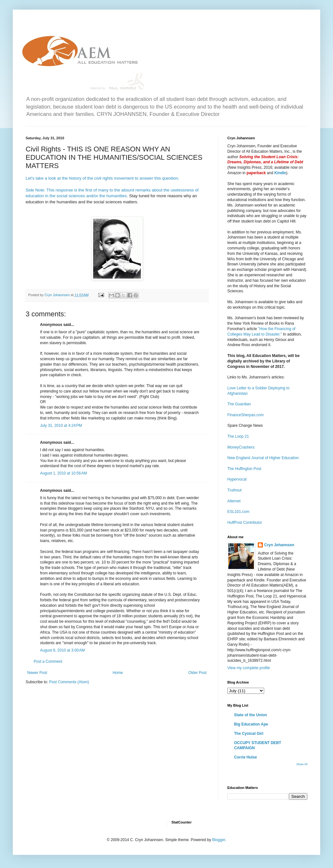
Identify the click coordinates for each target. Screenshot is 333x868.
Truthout (234, 490)
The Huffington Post (244, 469)
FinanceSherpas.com (245, 415)
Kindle (280, 173)
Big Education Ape (251, 724)
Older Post (197, 673)
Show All (302, 764)
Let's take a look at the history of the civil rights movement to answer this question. (102, 178)
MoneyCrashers (241, 447)
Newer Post (37, 673)
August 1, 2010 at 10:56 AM (63, 473)
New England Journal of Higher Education (263, 458)
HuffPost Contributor (245, 523)
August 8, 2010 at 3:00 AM (62, 650)
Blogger (219, 840)
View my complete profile (249, 668)
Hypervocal (237, 479)
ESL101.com (238, 512)
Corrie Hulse (245, 757)
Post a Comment (48, 661)
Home (118, 673)
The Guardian (239, 404)
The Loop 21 (238, 436)
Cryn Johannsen (279, 545)
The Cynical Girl (249, 734)
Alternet (234, 501)
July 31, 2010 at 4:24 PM (61, 426)
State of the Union (251, 715)
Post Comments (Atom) (69, 682)
